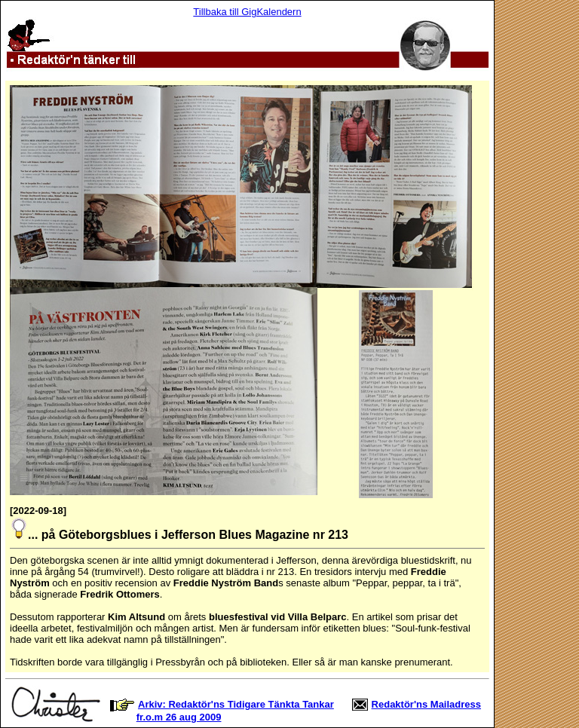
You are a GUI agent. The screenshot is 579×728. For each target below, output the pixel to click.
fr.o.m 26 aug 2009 (179, 717)
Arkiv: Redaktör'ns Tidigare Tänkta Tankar (236, 704)
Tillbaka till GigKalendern (247, 12)
